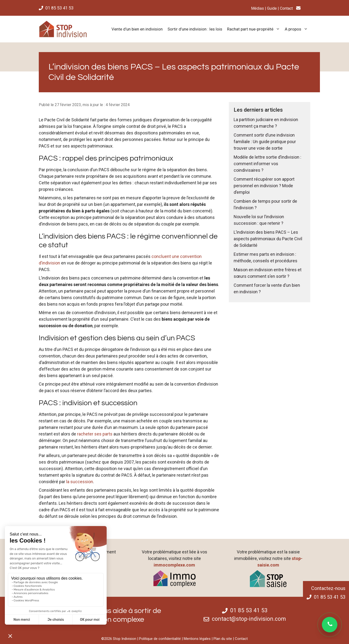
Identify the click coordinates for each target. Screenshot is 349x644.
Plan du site (223, 639)
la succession (80, 482)
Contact (286, 8)
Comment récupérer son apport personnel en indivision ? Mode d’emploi (264, 186)
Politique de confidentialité (160, 639)
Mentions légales (197, 639)
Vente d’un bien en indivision (137, 29)
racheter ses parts (95, 434)
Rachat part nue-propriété (255, 29)
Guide (272, 8)
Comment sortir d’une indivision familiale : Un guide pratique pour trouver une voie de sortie (265, 142)
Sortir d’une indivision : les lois (195, 29)
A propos (297, 29)
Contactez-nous (328, 588)
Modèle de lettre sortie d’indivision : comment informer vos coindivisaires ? (267, 164)
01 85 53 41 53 (59, 8)
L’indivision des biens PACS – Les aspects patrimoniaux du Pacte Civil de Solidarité (268, 239)
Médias (258, 8)
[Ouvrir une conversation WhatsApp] (330, 625)
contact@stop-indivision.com (249, 619)
